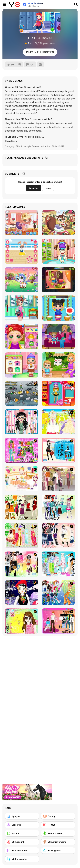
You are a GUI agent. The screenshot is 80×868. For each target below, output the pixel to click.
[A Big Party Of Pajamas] (58, 564)
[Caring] (58, 816)
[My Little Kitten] (22, 223)
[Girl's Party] (22, 479)
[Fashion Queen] (58, 450)
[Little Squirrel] (58, 223)
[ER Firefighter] (22, 308)
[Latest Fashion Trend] (58, 593)
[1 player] (22, 816)
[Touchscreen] (58, 833)
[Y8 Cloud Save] (22, 850)
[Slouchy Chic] (22, 564)
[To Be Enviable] (22, 621)
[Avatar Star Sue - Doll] (58, 393)
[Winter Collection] (58, 507)
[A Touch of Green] (22, 450)
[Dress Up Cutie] (22, 422)
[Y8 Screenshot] (22, 859)
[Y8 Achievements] (58, 842)
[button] (11, 141)
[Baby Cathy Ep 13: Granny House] (22, 336)
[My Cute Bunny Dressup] (22, 251)
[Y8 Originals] (58, 850)
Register (34, 188)
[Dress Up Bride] (58, 422)
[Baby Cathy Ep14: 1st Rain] (58, 336)
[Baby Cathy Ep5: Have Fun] (58, 308)
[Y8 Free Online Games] (15, 4)
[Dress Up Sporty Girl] (58, 536)
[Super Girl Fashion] (22, 507)
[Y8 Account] (22, 842)
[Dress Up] (22, 825)
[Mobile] (22, 833)
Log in (48, 188)
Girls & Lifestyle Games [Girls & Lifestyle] (27, 146)
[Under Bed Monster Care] (58, 251)
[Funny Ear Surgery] (58, 280)
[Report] (30, 64)
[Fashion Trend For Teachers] (58, 479)
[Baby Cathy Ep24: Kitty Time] (58, 365)
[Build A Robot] (22, 393)
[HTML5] (58, 825)
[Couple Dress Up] (58, 621)
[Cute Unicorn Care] (22, 280)
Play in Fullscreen (40, 52)
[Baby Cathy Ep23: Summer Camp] (22, 365)
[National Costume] (22, 536)
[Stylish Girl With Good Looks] (22, 593)
